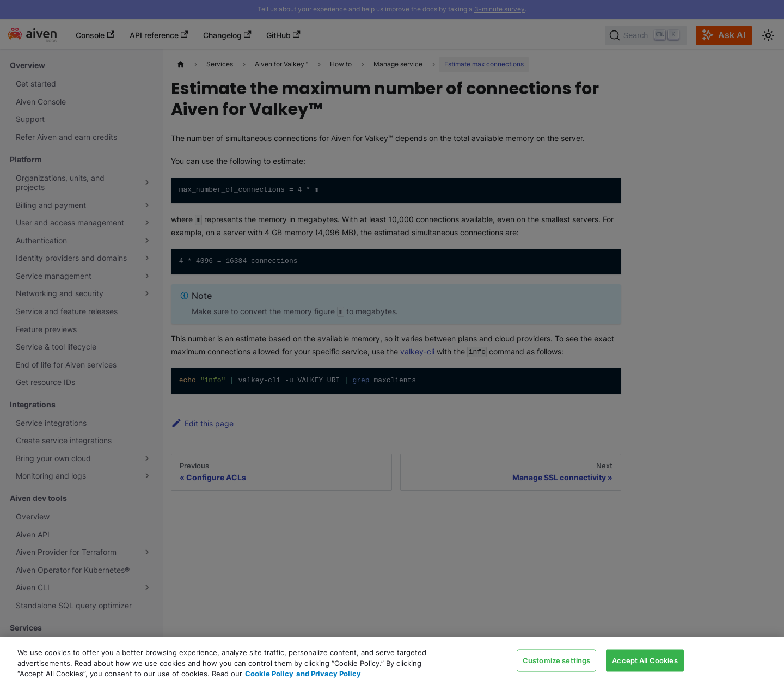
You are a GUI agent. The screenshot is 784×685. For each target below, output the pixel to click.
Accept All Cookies (645, 660)
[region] (392, 661)
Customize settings (556, 660)
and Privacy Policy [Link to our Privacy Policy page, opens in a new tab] (329, 674)
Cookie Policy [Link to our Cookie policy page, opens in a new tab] (269, 674)
